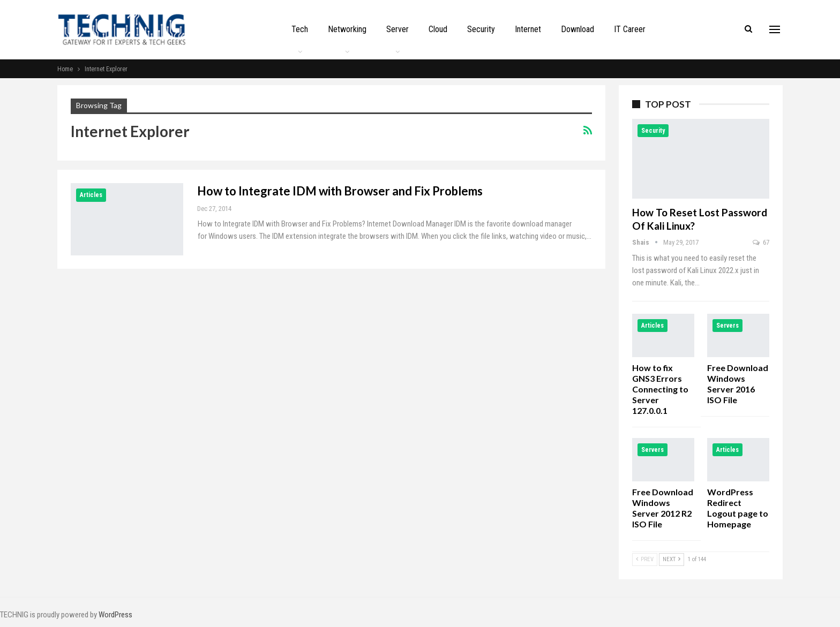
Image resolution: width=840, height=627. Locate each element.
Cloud (438, 29)
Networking (347, 29)
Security (481, 29)
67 (761, 242)
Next (672, 559)
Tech (300, 29)
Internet (528, 29)
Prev (645, 559)
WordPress (115, 615)
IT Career (630, 29)
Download (577, 29)
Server (397, 29)
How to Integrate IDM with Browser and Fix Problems (340, 191)
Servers (727, 326)
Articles (91, 195)
